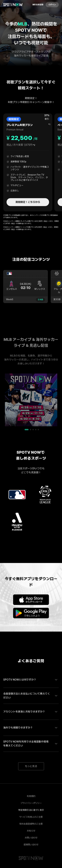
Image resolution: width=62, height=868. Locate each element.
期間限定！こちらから (28, 202)
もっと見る (31, 766)
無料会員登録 (38, 5)
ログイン (52, 5)
